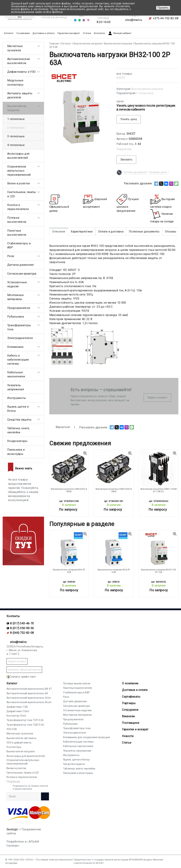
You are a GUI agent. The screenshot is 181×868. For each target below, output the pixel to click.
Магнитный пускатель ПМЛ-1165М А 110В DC (159, 490)
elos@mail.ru (134, 20)
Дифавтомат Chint (18, 711)
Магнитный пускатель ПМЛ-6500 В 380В (114, 490)
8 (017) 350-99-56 (22, 628)
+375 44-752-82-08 (166, 18)
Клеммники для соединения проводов (87, 737)
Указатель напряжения (16, 387)
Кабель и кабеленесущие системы (18, 360)
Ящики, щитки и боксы (18, 409)
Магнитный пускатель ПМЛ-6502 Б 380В (69, 490)
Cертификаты (131, 697)
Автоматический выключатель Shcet (29, 702)
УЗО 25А (12, 729)
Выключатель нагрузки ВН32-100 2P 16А (159, 571)
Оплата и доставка (111, 232)
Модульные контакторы (15, 82)
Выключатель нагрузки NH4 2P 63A (114, 571)
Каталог (12, 683)
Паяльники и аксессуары (16, 452)
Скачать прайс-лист (21, 677)
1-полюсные (16, 119)
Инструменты (17, 398)
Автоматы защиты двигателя (20, 95)
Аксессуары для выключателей (18, 156)
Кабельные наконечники (16, 374)
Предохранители (19, 308)
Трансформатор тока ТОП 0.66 (25, 720)
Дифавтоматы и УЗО (21, 72)
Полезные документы (144, 232)
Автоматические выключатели (19, 61)
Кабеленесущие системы (78, 742)
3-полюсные (16, 136)
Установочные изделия (17, 284)
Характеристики (82, 232)
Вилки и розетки (19, 183)
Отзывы (171, 232)
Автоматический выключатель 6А (27, 693)
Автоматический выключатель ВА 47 (29, 689)
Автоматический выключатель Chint (29, 698)
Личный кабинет (120, 33)
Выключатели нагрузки (147, 89)
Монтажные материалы (16, 297)
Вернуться (60, 427)
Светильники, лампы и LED (22, 194)
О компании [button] (23, 33)
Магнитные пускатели (15, 48)
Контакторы (14, 747)
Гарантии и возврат (69, 33)
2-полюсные (145, 93)
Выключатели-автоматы (21, 738)
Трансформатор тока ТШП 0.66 (25, 725)
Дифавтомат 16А (17, 707)
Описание (59, 232)
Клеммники (15, 347)
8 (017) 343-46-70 (22, 623)
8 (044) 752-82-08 (22, 633)
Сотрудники (130, 710)
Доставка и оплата (43, 33)
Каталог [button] (9, 33)
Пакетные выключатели (17, 233)
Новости (128, 736)
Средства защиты (19, 420)
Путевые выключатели (17, 220)
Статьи (87, 33)
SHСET (121, 78)
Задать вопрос (157, 397)
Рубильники (16, 317)
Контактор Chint (16, 716)
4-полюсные (16, 145)
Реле (11, 256)
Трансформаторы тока (19, 327)
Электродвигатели (20, 338)
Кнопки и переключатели (18, 207)
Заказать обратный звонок (24, 670)
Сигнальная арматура (22, 274)
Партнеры (129, 703)
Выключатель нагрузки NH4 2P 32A (69, 571)
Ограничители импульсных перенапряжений (19, 171)
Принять (163, 8)
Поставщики (131, 723)
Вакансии (128, 716)
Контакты (99, 33)
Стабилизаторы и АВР (19, 245)
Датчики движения (20, 265)
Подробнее (124, 149)
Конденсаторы (17, 441)
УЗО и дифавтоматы (19, 743)
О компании (130, 683)
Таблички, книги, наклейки (18, 430)
